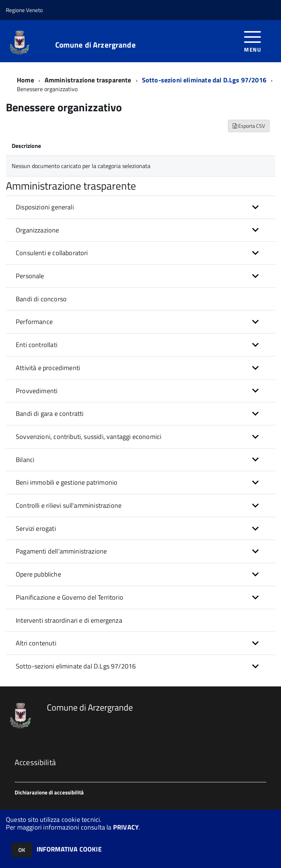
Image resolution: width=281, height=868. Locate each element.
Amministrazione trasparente (88, 80)
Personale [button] (30, 276)
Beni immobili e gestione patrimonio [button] (67, 482)
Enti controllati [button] (37, 345)
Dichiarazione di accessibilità (49, 792)
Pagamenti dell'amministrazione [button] (61, 551)
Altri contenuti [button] (36, 643)
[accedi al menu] (253, 41)
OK (22, 850)
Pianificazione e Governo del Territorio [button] (70, 597)
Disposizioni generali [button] (45, 207)
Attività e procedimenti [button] (48, 368)
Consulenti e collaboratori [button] (52, 253)
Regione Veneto (24, 10)
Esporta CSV (249, 126)
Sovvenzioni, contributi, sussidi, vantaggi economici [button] (89, 437)
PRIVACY (126, 827)
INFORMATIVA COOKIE (69, 849)
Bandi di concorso (41, 299)
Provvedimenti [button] (37, 391)
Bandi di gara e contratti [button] (50, 413)
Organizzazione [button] (38, 230)
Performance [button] (34, 322)
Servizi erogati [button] (36, 528)
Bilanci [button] (25, 460)
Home (25, 80)
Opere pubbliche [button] (38, 574)
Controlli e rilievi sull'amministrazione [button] (69, 505)
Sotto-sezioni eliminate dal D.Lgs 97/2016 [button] (76, 666)
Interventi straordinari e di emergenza (69, 620)
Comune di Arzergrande (95, 45)
